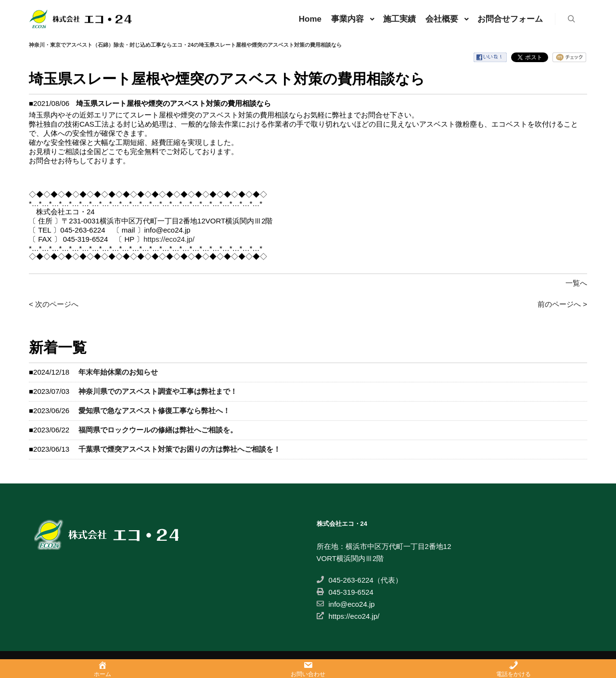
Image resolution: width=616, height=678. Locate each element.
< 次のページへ (54, 304)
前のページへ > (562, 304)
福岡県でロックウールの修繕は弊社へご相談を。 (158, 430)
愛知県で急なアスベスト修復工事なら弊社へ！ (154, 411)
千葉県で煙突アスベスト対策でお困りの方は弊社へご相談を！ (180, 449)
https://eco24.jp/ (169, 239)
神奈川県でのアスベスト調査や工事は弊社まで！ (158, 391)
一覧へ (576, 283)
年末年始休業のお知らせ (118, 372)
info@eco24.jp (346, 604)
